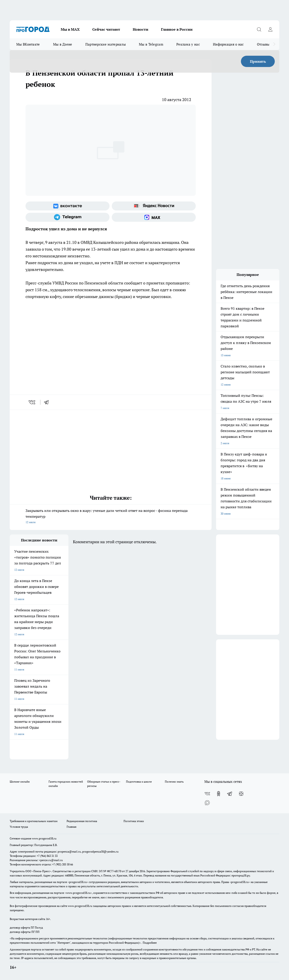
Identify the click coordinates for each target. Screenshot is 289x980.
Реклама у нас (188, 44)
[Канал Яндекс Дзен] (241, 794)
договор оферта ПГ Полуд (26, 928)
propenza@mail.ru (69, 852)
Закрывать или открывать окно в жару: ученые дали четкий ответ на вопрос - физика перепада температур (111, 517)
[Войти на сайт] (270, 29)
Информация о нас (228, 44)
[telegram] (48, 402)
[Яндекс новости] (154, 206)
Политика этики (134, 821)
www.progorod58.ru (44, 838)
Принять (258, 61)
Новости (141, 29)
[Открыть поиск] (259, 29)
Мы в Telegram (151, 44)
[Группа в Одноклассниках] (219, 794)
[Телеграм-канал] (68, 217)
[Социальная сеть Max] (154, 217)
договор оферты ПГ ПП (25, 932)
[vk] (32, 402)
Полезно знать (174, 782)
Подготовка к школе (139, 782)
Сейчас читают (106, 29)
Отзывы (263, 44)
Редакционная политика (82, 821)
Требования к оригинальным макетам (34, 821)
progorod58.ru (78, 882)
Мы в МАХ (70, 29)
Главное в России (177, 29)
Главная (71, 827)
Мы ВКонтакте (28, 44)
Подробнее (150, 943)
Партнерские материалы (106, 44)
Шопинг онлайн (20, 782)
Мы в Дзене (63, 44)
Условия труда (19, 827)
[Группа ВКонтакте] (68, 206)
